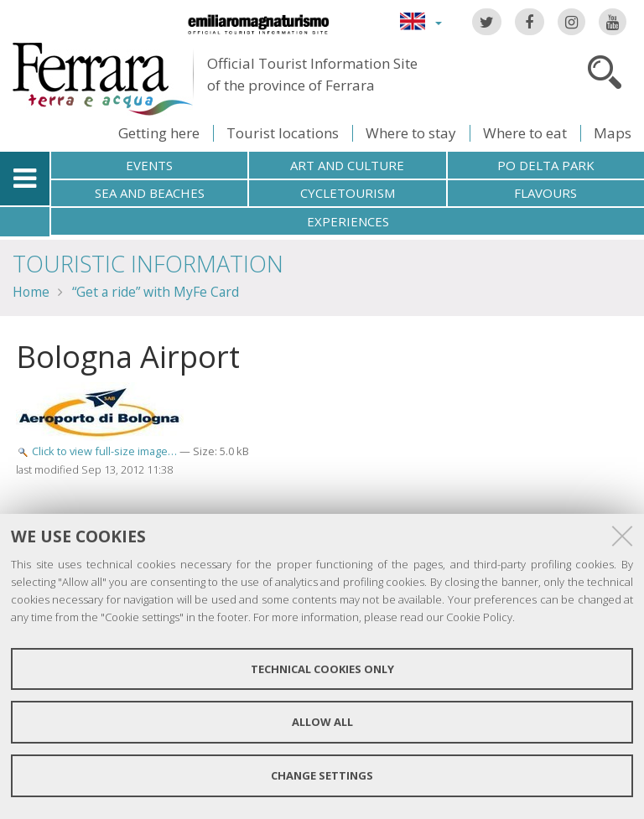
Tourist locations (283, 133)
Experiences (348, 221)
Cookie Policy (479, 617)
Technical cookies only (322, 669)
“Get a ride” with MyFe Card (156, 292)
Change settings (322, 775)
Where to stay (411, 133)
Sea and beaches (150, 193)
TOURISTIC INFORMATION (148, 264)
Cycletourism (348, 193)
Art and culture (347, 165)
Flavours (545, 193)
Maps (613, 133)
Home (31, 292)
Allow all (322, 722)
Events (149, 165)
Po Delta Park (546, 165)
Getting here (159, 133)
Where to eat (525, 133)
